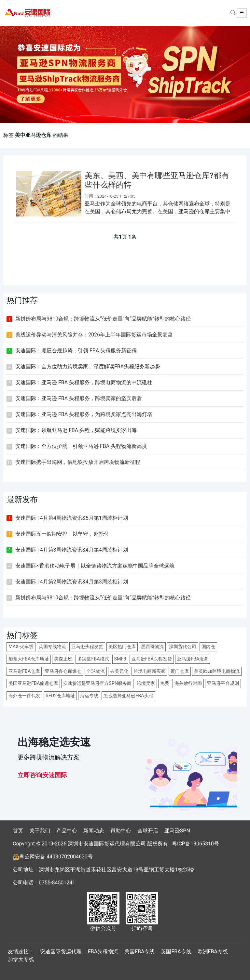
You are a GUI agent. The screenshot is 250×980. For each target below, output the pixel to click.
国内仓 (208, 647)
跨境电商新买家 (149, 671)
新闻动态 (94, 831)
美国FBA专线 (139, 952)
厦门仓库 (180, 671)
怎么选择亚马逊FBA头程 (128, 696)
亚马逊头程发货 (87, 647)
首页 (18, 831)
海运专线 (89, 696)
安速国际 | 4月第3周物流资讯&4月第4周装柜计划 (72, 550)
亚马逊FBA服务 (193, 659)
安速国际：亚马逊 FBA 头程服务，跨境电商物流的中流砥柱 (84, 382)
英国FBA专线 (176, 952)
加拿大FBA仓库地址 (29, 659)
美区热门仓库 (122, 647)
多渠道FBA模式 (93, 659)
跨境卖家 (146, 683)
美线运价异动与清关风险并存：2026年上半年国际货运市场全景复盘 (94, 335)
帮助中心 (121, 831)
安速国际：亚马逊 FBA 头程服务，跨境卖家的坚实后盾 (79, 398)
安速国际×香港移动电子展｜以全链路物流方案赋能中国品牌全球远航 (95, 566)
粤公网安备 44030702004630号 (56, 857)
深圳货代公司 (183, 647)
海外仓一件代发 (24, 696)
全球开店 (148, 831)
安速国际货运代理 (61, 952)
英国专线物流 (52, 647)
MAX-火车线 (21, 647)
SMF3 (120, 659)
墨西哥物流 (152, 647)
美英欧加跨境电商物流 (217, 671)
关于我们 (40, 831)
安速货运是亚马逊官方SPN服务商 (97, 683)
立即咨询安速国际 (42, 775)
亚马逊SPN (177, 831)
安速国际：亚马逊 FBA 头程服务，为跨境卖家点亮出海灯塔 (84, 414)
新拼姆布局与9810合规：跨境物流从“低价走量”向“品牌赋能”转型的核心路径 (103, 319)
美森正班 (63, 659)
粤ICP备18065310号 (195, 844)
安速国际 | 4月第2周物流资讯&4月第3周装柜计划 (72, 582)
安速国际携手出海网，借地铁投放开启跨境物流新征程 (78, 462)
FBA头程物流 (103, 952)
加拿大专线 (21, 959)
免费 (165, 683)
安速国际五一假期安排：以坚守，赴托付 (62, 534)
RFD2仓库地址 (60, 696)
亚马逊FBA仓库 (24, 671)
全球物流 (96, 671)
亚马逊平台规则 (223, 683)
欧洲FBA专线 (213, 952)
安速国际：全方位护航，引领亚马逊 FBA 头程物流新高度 (81, 446)
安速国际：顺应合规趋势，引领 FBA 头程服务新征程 (76, 351)
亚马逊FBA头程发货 (152, 659)
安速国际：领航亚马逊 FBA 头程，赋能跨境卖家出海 (76, 430)
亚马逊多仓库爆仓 (63, 671)
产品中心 (67, 831)
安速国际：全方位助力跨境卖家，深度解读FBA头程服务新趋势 (88, 366)
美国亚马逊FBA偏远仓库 (33, 683)
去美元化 (119, 671)
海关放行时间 (188, 683)
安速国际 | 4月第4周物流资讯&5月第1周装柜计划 (72, 518)
